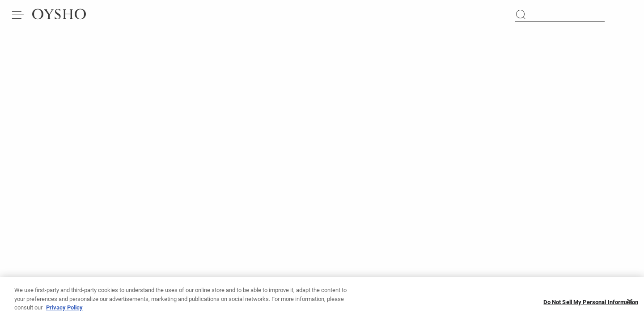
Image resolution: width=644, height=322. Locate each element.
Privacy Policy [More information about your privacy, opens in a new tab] (64, 310)
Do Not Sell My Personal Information (591, 304)
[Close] (630, 304)
